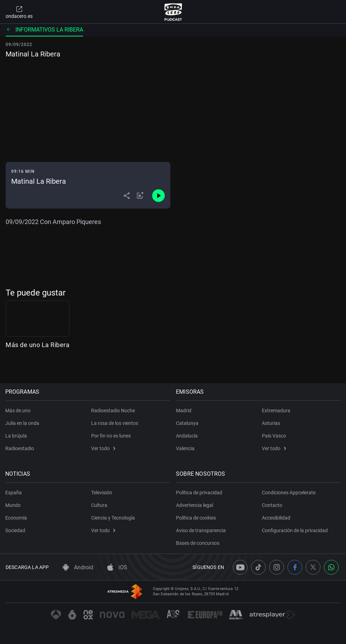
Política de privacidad (200, 493)
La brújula (16, 436)
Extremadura (276, 411)
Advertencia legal (195, 505)
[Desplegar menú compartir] (127, 196)
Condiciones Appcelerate (289, 493)
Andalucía (188, 436)
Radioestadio (20, 448)
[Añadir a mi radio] (140, 196)
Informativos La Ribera (44, 30)
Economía (16, 518)
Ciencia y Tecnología (113, 518)
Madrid (184, 411)
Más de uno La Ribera (38, 364)
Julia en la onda (23, 423)
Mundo (13, 505)
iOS (117, 567)
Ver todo (103, 448)
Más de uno (18, 411)
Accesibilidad (276, 518)
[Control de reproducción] (158, 196)
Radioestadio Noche (113, 411)
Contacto (272, 505)
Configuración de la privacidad (295, 530)
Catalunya (188, 423)
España (14, 493)
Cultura (99, 505)
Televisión (102, 493)
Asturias (271, 423)
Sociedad (16, 530)
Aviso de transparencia (202, 530)
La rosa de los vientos (115, 423)
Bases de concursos (198, 543)
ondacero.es (19, 12)
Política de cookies (197, 518)
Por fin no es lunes (111, 436)
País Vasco (274, 436)
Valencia (186, 448)
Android (78, 567)
